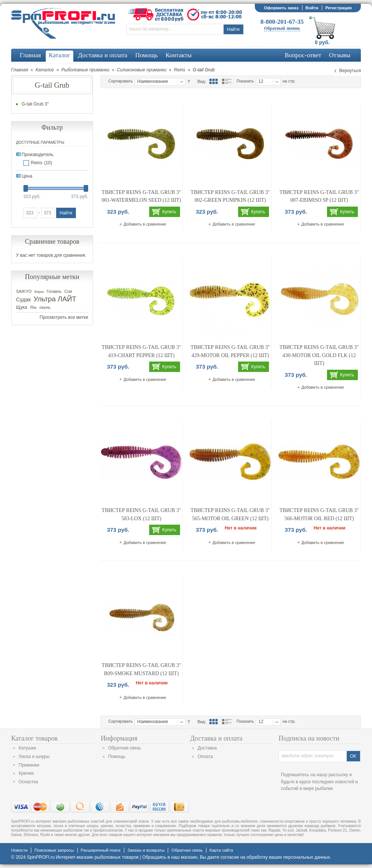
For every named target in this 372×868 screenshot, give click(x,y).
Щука (22, 307)
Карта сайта (221, 850)
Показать (245, 81)
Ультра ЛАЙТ (55, 299)
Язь (33, 307)
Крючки (26, 773)
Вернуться (350, 71)
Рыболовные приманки (85, 70)
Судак (23, 299)
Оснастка (28, 782)
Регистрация (338, 8)
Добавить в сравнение (145, 224)
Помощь (117, 757)
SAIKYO (24, 291)
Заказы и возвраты (146, 850)
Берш (39, 292)
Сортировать (121, 81)
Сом (68, 292)
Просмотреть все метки (64, 317)
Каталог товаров (34, 738)
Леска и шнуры (34, 757)
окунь (45, 307)
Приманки (29, 765)
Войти (312, 8)
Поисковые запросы (54, 850)
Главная (20, 70)
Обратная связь (125, 748)
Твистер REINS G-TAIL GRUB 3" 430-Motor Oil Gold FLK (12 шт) (319, 355)
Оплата (205, 757)
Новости (19, 850)
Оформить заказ (281, 8)
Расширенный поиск (101, 850)
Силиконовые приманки (142, 70)
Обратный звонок (282, 28)
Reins (179, 70)
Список (227, 81)
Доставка (207, 748)
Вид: (202, 81)
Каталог (45, 70)
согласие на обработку (244, 857)
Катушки (27, 748)
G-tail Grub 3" (35, 104)
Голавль (54, 291)
